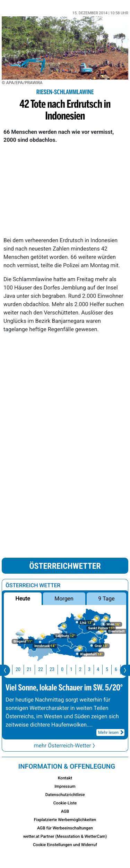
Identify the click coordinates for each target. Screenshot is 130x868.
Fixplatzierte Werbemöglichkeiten (65, 820)
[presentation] (5, 670)
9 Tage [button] (106, 599)
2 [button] (84, 669)
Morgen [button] (64, 599)
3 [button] (93, 669)
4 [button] (102, 669)
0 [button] (66, 669)
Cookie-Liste (65, 803)
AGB (65, 811)
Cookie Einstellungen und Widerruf (65, 845)
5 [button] (111, 669)
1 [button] (75, 669)
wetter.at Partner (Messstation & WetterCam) (65, 836)
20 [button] (22, 669)
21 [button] (33, 669)
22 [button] (45, 669)
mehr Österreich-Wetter (65, 746)
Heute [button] (23, 599)
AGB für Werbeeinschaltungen (65, 828)
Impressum (65, 786)
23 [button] (56, 669)
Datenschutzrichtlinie (65, 795)
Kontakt (65, 778)
